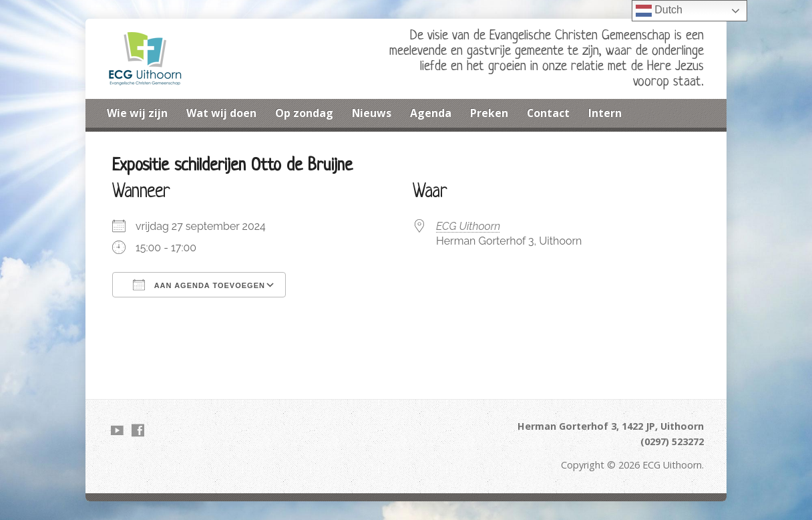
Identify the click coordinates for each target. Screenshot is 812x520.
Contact (548, 113)
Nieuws (372, 113)
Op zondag (304, 113)
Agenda (431, 113)
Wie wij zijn (137, 113)
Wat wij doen (221, 113)
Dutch (659, 11)
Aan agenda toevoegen (199, 285)
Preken (489, 113)
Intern (605, 113)
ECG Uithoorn (468, 226)
